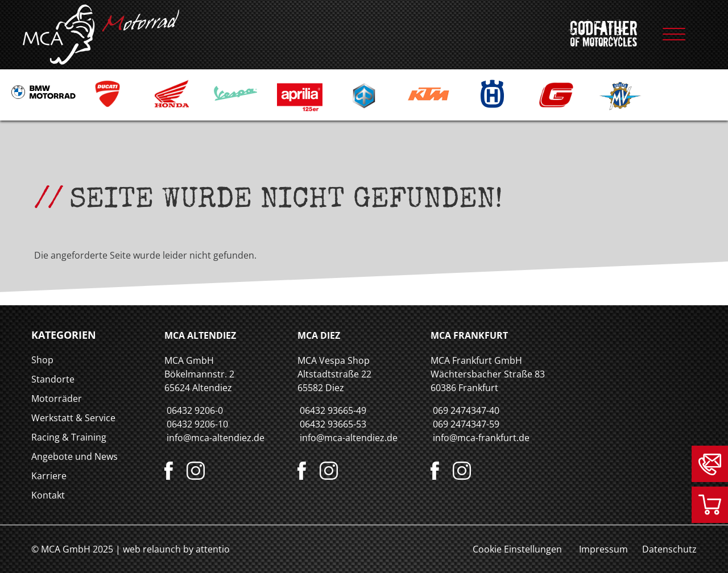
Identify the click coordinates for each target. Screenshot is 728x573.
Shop (42, 360)
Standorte (53, 379)
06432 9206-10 (197, 424)
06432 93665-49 (333, 410)
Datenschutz (669, 549)
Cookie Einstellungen (517, 549)
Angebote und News (75, 456)
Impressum (603, 549)
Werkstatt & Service (73, 418)
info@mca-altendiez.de (216, 438)
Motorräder (57, 398)
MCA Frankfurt (469, 335)
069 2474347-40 (466, 410)
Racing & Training (69, 437)
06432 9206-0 (195, 410)
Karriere (49, 476)
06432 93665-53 (333, 424)
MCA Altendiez (200, 335)
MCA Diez (319, 335)
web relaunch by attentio (176, 549)
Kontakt (48, 495)
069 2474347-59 (466, 424)
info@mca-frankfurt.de (481, 438)
